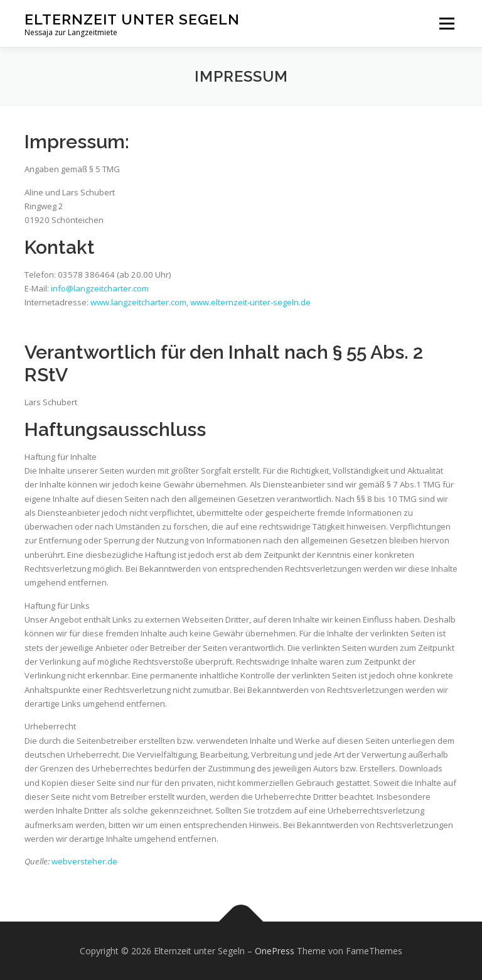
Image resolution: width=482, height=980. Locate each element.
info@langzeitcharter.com (100, 288)
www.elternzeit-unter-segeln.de (250, 302)
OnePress (275, 951)
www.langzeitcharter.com (138, 302)
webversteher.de (84, 861)
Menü (447, 23)
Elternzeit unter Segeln (132, 19)
